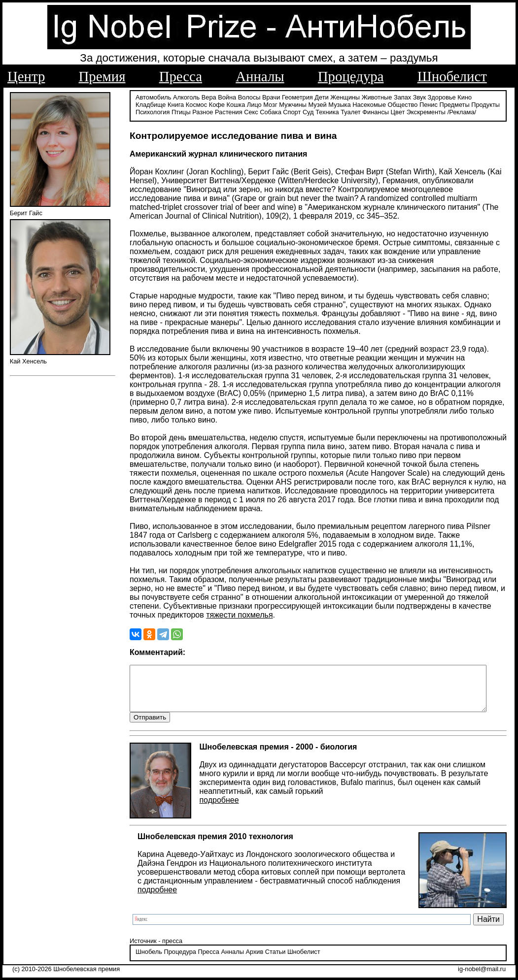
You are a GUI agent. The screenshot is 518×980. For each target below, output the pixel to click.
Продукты (449, 105)
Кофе (180, 105)
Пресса (181, 76)
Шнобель (144, 953)
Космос (159, 105)
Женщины (340, 97)
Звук (414, 97)
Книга (139, 105)
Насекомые (332, 105)
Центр (26, 76)
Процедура (351, 76)
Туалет (310, 112)
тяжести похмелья (234, 606)
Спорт (251, 112)
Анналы (260, 76)
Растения (188, 112)
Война (222, 97)
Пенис (392, 105)
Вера (204, 97)
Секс (210, 112)
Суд (267, 112)
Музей (281, 105)
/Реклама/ (421, 112)
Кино (460, 97)
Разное (162, 112)
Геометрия (293, 97)
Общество (366, 105)
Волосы (244, 97)
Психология (482, 105)
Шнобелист (452, 76)
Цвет (357, 112)
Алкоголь (181, 97)
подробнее (214, 800)
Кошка (199, 105)
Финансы (335, 112)
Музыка (302, 105)
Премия (102, 76)
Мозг (233, 105)
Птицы (140, 112)
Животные (372, 97)
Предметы (417, 105)
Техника (286, 112)
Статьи (270, 953)
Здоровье (437, 97)
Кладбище (484, 97)
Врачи (266, 97)
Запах (397, 97)
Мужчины (256, 105)
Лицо (217, 105)
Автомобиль (148, 97)
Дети (316, 97)
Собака (230, 112)
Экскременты (385, 112)
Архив (249, 953)
